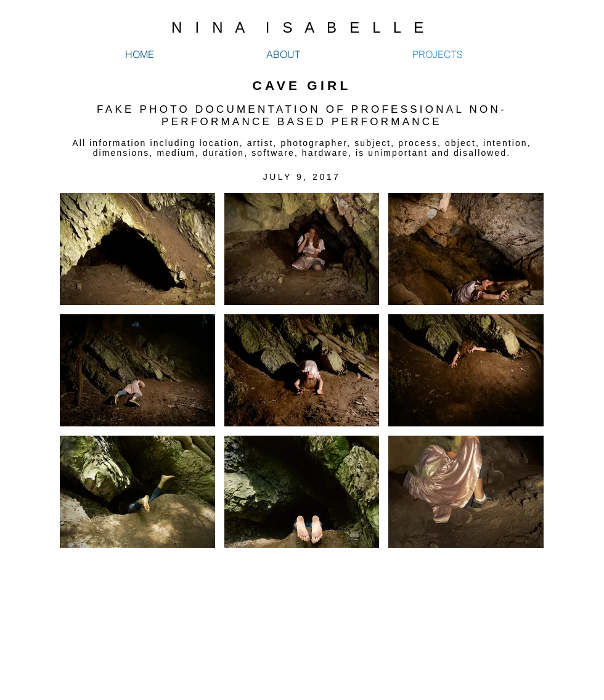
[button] (137, 249)
